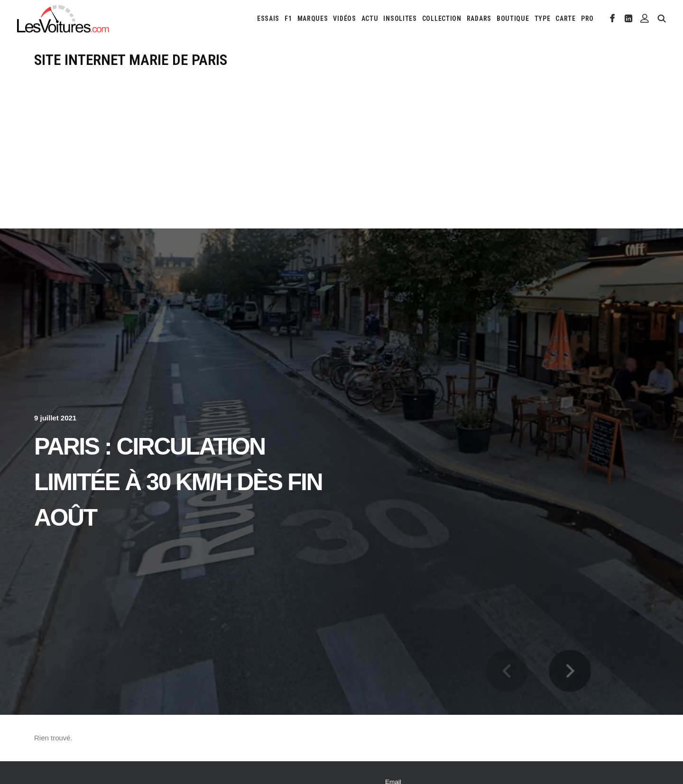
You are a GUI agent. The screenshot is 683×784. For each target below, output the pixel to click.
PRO (587, 18)
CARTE (566, 18)
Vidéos (344, 18)
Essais (268, 18)
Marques (313, 18)
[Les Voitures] (63, 18)
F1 (288, 18)
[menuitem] (268, 18)
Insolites (400, 18)
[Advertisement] (341, 140)
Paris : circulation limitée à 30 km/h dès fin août (178, 482)
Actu (370, 18)
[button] (613, 18)
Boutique (513, 18)
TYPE (543, 18)
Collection (442, 18)
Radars (479, 18)
